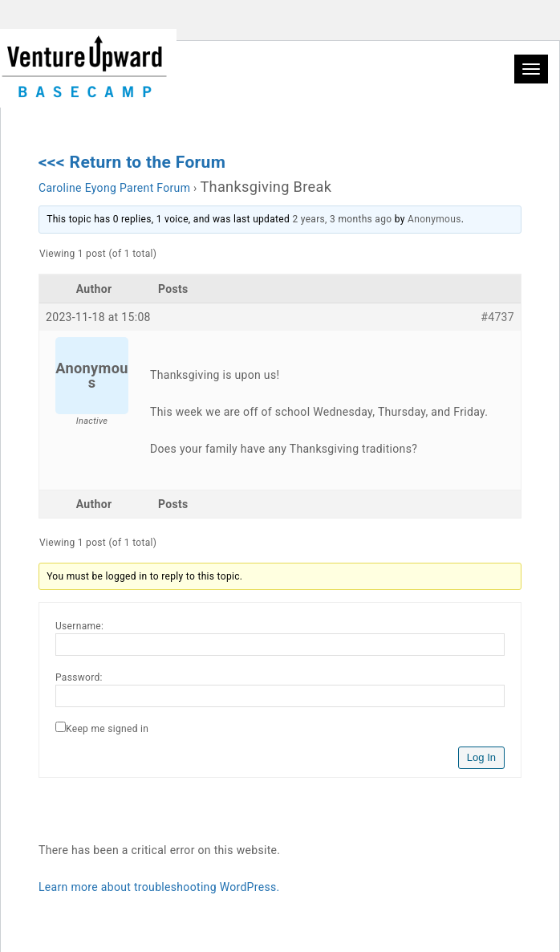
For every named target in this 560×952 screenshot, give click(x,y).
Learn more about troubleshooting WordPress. (159, 887)
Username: (79, 626)
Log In (481, 757)
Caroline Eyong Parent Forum (114, 188)
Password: (79, 677)
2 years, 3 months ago (342, 219)
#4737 (497, 317)
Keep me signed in (107, 729)
